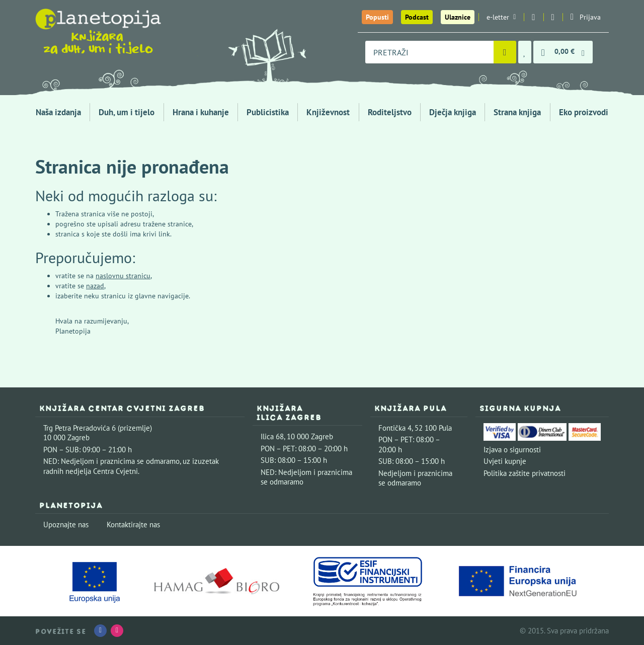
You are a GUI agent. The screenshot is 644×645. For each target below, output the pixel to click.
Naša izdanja (58, 112)
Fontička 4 (395, 428)
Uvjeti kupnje (505, 461)
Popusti (377, 17)
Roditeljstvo (390, 112)
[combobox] (429, 52)
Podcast (417, 17)
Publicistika (268, 112)
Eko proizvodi (584, 112)
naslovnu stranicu (123, 276)
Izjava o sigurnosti (512, 450)
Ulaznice (458, 17)
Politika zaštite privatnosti (525, 473)
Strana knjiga (517, 112)
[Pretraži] (505, 52)
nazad (95, 286)
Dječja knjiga (453, 112)
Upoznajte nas (66, 525)
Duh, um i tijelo (127, 112)
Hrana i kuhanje (201, 112)
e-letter (501, 17)
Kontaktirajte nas (133, 525)
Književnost (328, 112)
